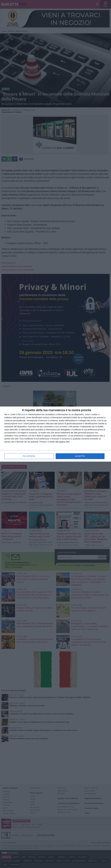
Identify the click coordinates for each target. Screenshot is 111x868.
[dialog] (55, 434)
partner (24, 414)
